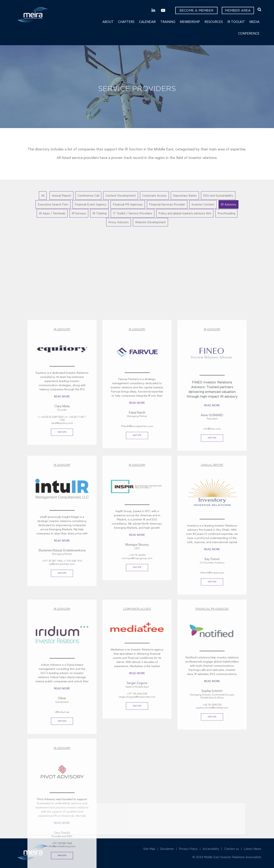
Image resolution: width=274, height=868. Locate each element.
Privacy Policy (188, 849)
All (43, 196)
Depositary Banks (185, 196)
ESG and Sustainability (218, 196)
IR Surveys (79, 213)
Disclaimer (167, 849)
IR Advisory (228, 204)
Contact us (232, 849)
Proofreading (226, 213)
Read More (62, 742)
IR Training (99, 213)
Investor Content (203, 204)
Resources (214, 22)
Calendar (147, 22)
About (108, 22)
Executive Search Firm (53, 204)
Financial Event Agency (91, 204)
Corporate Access (154, 196)
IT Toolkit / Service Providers (133, 213)
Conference (249, 34)
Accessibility (211, 849)
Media (254, 22)
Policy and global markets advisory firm (185, 213)
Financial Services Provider (167, 204)
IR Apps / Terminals (52, 213)
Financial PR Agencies (128, 204)
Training (168, 22)
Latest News (252, 849)
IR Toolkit (236, 22)
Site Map (149, 849)
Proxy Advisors (119, 222)
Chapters (126, 22)
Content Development (121, 196)
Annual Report (61, 196)
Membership (190, 22)
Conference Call (88, 196)
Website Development (150, 222)
